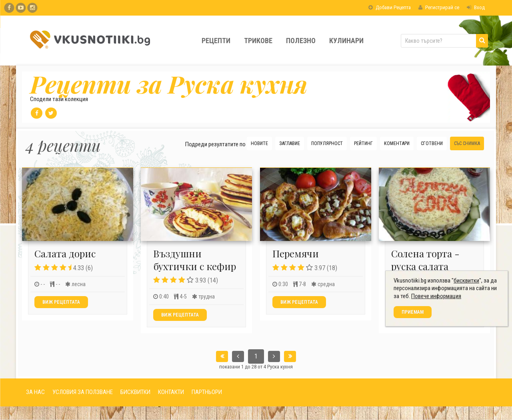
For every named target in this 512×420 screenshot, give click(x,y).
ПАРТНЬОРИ (207, 392)
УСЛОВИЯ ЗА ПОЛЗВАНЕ (83, 392)
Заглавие (290, 143)
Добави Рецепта (390, 7)
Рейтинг (363, 143)
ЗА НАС (35, 392)
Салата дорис (65, 253)
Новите (259, 143)
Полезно (301, 41)
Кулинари (346, 41)
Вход (476, 7)
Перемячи (296, 253)
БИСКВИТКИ (135, 392)
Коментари (397, 143)
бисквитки (469, 370)
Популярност (327, 143)
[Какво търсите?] (444, 41)
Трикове (258, 41)
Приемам (415, 402)
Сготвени (432, 143)
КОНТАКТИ (171, 392)
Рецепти (216, 41)
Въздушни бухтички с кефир (195, 260)
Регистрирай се (439, 7)
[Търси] (482, 41)
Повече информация (439, 386)
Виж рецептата (61, 302)
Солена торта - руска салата (425, 260)
